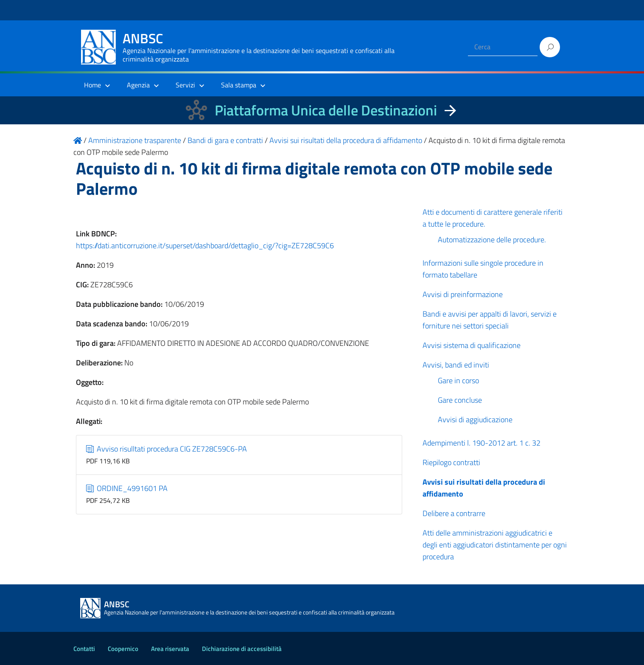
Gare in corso (458, 380)
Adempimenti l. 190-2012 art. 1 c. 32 (482, 443)
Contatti (84, 649)
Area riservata (170, 649)
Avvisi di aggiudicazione (475, 419)
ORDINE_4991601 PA (127, 488)
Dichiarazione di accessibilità (242, 649)
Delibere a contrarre (454, 513)
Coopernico (123, 649)
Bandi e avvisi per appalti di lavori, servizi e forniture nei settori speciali (490, 320)
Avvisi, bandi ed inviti (456, 365)
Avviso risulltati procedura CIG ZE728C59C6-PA (167, 449)
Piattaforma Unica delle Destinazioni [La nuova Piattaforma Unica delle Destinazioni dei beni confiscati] (326, 110)
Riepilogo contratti (451, 462)
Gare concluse (460, 400)
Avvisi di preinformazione (463, 294)
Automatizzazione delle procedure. (492, 240)
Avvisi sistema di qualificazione (472, 345)
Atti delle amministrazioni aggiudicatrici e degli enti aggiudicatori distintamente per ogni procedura (495, 545)
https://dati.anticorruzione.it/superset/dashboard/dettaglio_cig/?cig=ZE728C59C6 (205, 246)
